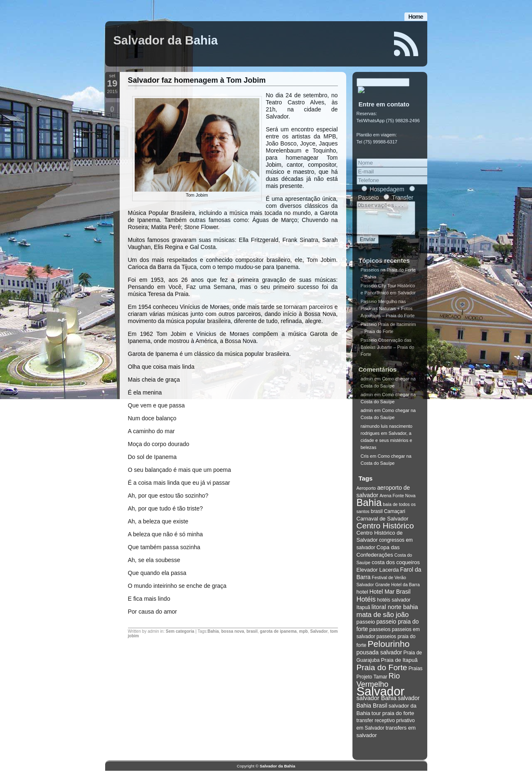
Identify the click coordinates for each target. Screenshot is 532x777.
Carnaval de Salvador (383, 525)
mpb (304, 631)
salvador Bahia (377, 704)
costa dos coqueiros (396, 569)
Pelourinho (389, 650)
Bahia (213, 631)
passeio (366, 628)
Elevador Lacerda (378, 576)
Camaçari (395, 518)
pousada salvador (379, 659)
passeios (380, 635)
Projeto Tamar (372, 683)
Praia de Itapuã (399, 666)
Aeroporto (366, 494)
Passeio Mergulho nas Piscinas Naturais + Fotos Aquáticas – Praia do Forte (388, 315)
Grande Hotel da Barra (398, 591)
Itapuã (363, 614)
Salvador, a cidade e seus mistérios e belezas (387, 446)
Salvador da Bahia (166, 40)
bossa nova (233, 631)
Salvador (319, 631)
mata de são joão (383, 621)
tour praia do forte (393, 719)
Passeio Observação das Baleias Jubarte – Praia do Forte (388, 353)
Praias (416, 675)
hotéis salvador (394, 606)
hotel (362, 598)
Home (416, 17)
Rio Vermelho (378, 686)
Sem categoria (180, 631)
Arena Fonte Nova (397, 502)
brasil (252, 631)
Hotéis (366, 605)
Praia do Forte (382, 674)
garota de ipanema (278, 631)
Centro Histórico (385, 532)
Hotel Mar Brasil (390, 598)
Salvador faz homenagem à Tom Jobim (197, 80)
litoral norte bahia (395, 613)
